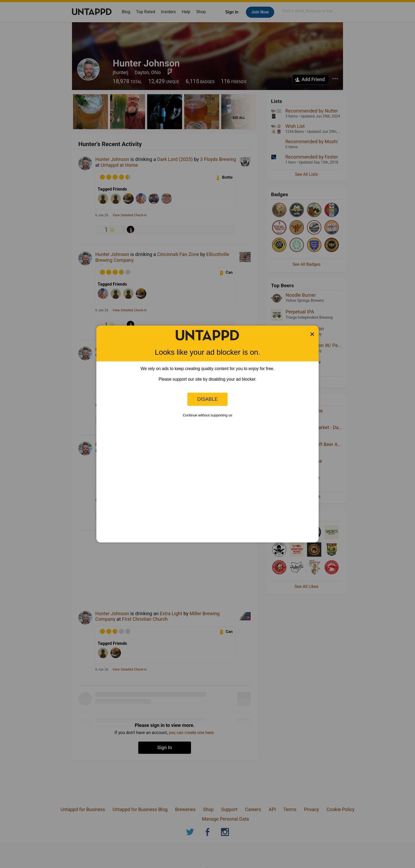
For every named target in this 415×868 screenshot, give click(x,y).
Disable (207, 399)
